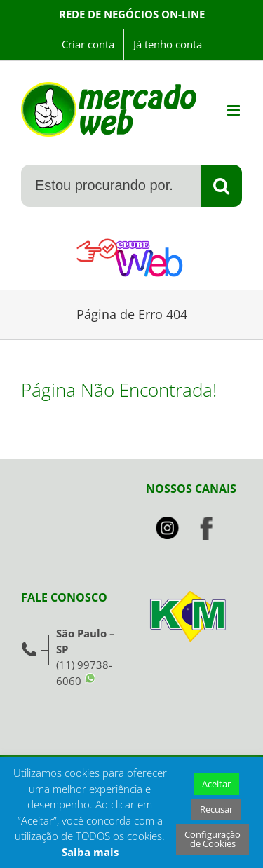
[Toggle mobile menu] (235, 110)
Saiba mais (90, 852)
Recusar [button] (216, 809)
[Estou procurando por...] (110, 186)
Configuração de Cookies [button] (213, 839)
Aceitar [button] (216, 784)
